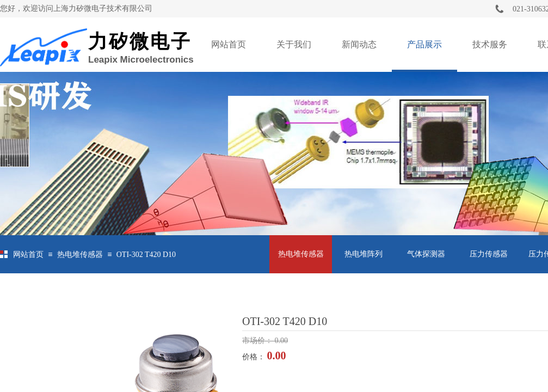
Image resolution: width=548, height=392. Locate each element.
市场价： (258, 341)
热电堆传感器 (80, 255)
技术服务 (490, 44)
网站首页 (229, 44)
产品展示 (424, 44)
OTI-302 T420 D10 (146, 255)
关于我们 (294, 44)
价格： (255, 357)
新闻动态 (359, 44)
